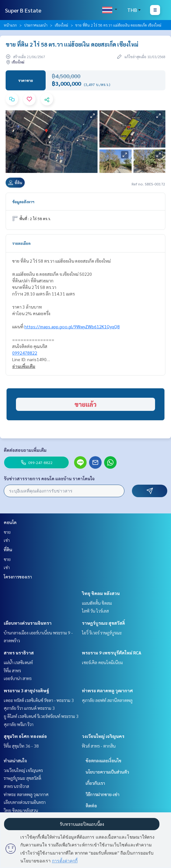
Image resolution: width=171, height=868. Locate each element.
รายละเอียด (21, 243)
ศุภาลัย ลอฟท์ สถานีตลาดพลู (107, 700)
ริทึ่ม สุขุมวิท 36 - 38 (21, 746)
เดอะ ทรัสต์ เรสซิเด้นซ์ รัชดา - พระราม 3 (39, 700)
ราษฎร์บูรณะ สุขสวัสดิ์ (103, 623)
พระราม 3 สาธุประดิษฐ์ (26, 690)
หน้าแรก (10, 25)
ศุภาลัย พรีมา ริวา (19, 724)
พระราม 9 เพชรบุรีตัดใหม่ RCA (112, 653)
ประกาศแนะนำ (36, 25)
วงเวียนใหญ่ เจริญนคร (103, 736)
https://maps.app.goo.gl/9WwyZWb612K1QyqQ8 (72, 326)
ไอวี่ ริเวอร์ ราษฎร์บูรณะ (102, 633)
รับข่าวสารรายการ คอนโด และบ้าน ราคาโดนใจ (49, 478)
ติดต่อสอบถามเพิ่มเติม (25, 450)
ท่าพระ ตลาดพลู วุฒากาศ (107, 690)
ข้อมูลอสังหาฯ (23, 202)
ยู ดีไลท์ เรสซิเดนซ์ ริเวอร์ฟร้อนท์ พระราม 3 (41, 716)
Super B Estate (23, 10)
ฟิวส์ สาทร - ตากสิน (99, 746)
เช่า (7, 540)
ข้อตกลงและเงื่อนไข (103, 760)
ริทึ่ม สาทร (12, 670)
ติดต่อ (91, 805)
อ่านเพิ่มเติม (24, 366)
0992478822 (25, 353)
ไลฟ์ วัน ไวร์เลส (95, 611)
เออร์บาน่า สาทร (18, 678)
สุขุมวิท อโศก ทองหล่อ (25, 736)
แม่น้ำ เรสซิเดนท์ (18, 662)
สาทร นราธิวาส (19, 653)
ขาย (7, 532)
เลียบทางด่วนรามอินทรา (28, 623)
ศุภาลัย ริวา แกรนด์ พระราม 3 (29, 708)
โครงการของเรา (18, 577)
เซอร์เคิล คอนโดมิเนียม (102, 662)
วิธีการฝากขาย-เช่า (103, 794)
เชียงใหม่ (61, 25)
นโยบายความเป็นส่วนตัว (107, 772)
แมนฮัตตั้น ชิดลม (97, 603)
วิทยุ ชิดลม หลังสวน (101, 593)
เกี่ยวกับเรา (95, 783)
